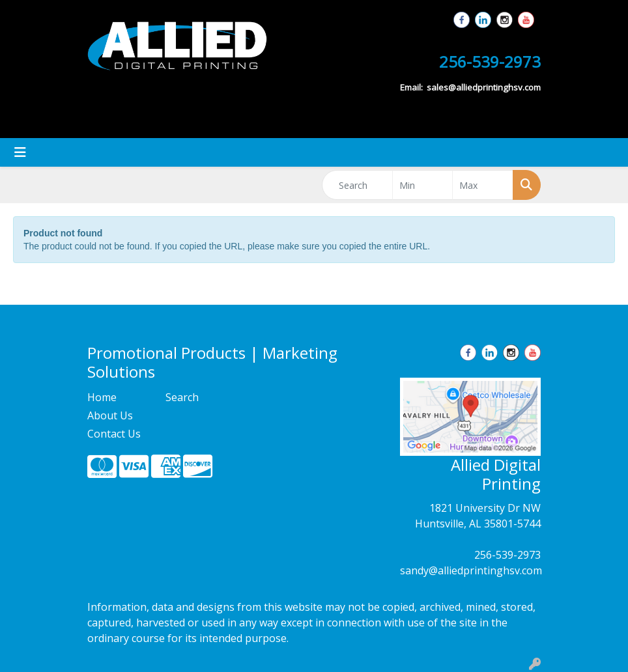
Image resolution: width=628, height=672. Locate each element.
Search (182, 397)
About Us (110, 415)
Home (102, 397)
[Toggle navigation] (20, 152)
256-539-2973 (507, 555)
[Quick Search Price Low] (423, 185)
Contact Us (114, 434)
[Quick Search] (357, 185)
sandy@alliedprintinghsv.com (471, 570)
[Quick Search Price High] (483, 185)
